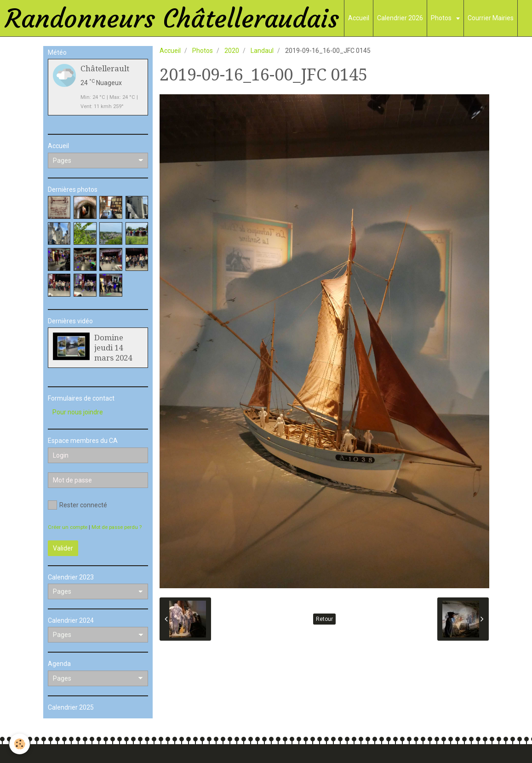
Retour (324, 619)
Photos (442, 18)
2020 (232, 51)
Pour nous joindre (78, 412)
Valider (63, 548)
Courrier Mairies (491, 18)
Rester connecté (77, 505)
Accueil (359, 18)
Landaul (262, 51)
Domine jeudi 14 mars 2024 (113, 348)
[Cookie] (20, 744)
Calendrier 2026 (400, 18)
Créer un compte (68, 527)
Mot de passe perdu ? (117, 527)
